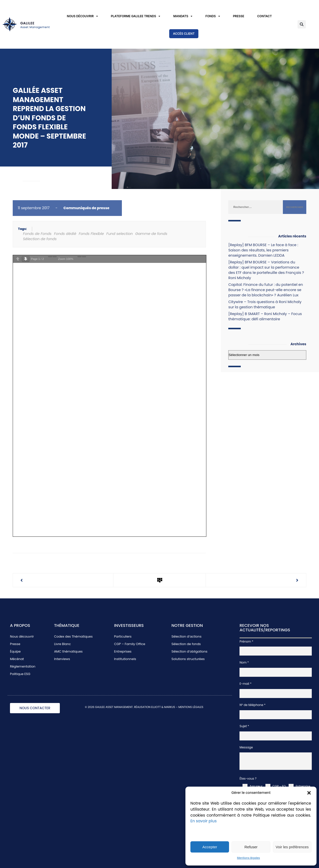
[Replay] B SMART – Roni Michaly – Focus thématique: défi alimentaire (265, 316)
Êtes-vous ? (248, 779)
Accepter (210, 847)
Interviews (62, 659)
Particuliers (123, 636)
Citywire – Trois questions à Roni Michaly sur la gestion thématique (265, 304)
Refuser (251, 847)
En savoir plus (203, 821)
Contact (265, 16)
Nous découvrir (82, 16)
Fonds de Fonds (37, 234)
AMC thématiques (68, 651)
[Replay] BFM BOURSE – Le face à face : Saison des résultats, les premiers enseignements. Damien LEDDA (263, 250)
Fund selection (120, 234)
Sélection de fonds (40, 239)
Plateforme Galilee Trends (136, 16)
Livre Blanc (62, 644)
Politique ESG (20, 674)
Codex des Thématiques (73, 636)
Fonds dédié (65, 234)
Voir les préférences (292, 847)
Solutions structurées (188, 659)
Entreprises (123, 651)
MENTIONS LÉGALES (191, 707)
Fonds (213, 16)
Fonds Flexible (91, 234)
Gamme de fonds (151, 234)
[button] (309, 793)
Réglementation (23, 666)
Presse (239, 16)
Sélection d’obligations (189, 651)
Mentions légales (248, 858)
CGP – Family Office (130, 644)
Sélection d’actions (186, 636)
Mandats (183, 16)
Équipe (15, 651)
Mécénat (17, 659)
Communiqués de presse (86, 208)
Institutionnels (125, 659)
